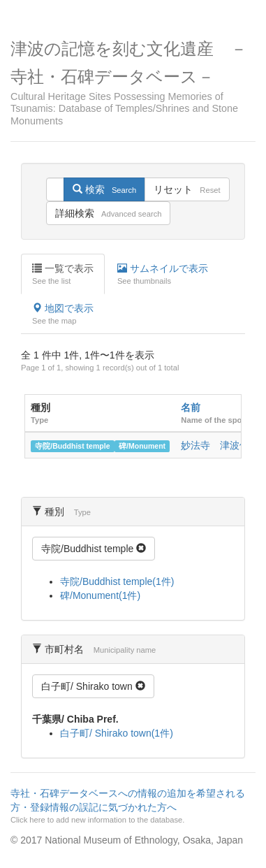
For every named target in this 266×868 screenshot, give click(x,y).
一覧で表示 (63, 275)
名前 (191, 407)
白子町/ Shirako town (93, 686)
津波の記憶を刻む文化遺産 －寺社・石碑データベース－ (133, 83)
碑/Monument (142, 446)
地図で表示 (63, 314)
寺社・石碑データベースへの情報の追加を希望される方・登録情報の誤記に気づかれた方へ (131, 806)
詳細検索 (108, 213)
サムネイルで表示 (163, 275)
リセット (187, 189)
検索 (104, 189)
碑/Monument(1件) (100, 595)
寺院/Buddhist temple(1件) (117, 581)
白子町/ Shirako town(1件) (117, 733)
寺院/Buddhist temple (72, 446)
